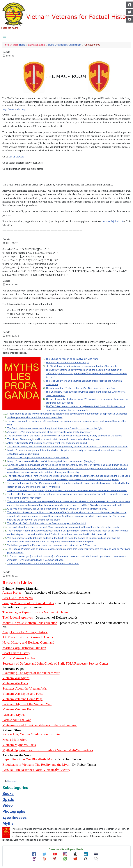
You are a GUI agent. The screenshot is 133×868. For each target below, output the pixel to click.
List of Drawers (16, 157)
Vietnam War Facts (15, 683)
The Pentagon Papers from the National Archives (35, 612)
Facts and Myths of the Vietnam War (27, 704)
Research (12, 781)
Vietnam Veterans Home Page (22, 699)
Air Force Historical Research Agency (28, 637)
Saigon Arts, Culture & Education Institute (31, 734)
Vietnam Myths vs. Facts (19, 745)
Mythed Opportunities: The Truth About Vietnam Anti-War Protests (48, 750)
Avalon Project (12, 592)
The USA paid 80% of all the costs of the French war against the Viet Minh (47, 523)
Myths (8, 823)
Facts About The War (17, 720)
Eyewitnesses (15, 817)
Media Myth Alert (15, 740)
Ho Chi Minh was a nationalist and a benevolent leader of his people (82, 366)
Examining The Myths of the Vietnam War (31, 673)
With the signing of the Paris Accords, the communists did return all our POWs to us (52, 545)
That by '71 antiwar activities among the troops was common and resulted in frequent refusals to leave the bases (67, 490)
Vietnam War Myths (16, 678)
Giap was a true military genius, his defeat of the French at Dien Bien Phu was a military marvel (57, 509)
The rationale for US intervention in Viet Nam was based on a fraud (81, 388)
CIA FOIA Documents (18, 598)
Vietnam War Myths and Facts (23, 694)
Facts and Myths (13, 715)
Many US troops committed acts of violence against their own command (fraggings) (51, 461)
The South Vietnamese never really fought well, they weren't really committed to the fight (55, 428)
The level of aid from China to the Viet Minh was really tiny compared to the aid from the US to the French (63, 527)
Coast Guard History (16, 653)
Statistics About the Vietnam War (25, 688)
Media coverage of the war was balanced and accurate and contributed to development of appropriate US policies (67, 414)
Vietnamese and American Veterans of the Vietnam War (40, 725)
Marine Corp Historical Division (24, 648)
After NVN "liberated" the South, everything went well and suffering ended (47, 443)
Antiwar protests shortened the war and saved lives (35, 417)
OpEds (8, 799)
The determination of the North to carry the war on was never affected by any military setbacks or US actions (65, 436)
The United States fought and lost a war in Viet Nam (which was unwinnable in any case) (54, 439)
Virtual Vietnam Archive (19, 658)
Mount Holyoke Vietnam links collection (30, 623)
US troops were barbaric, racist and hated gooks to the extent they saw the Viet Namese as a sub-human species (68, 465)
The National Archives (18, 617)
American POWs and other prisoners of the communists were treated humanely (49, 432)
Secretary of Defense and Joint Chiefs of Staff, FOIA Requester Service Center (55, 663)
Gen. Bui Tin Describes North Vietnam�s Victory (36, 770)
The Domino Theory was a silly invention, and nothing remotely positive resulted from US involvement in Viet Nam (67, 447)
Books (8, 794)
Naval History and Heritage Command (28, 642)
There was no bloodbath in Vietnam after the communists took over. (43, 564)
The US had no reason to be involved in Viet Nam (72, 359)
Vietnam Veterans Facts (18, 709)
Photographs (14, 811)
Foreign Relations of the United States (28, 603)
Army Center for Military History (25, 632)
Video (8, 805)
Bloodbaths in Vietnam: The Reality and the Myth (36, 765)
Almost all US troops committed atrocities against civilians (38, 458)
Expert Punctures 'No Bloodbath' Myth (28, 759)
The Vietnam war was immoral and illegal (67, 363)
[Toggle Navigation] (5, 37)
